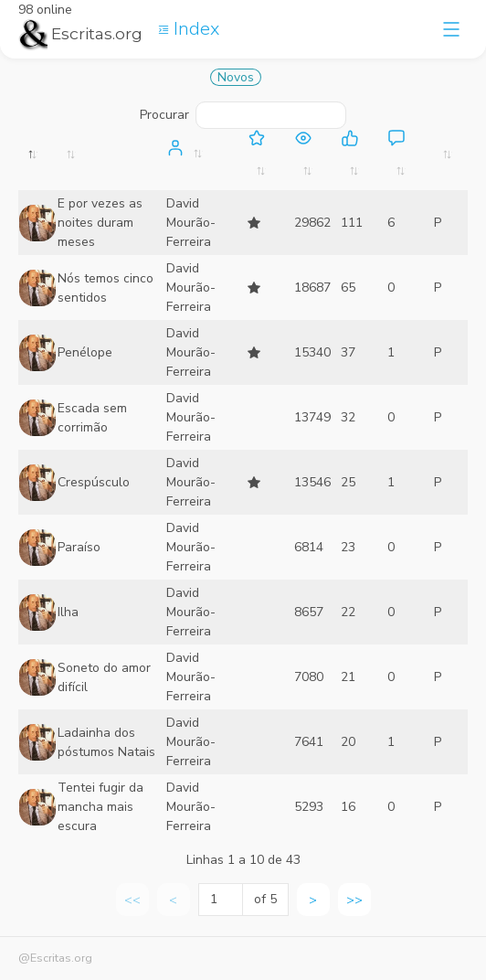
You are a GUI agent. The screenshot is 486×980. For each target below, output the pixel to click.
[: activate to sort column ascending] (111, 160)
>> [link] (354, 900)
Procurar (243, 115)
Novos (236, 77)
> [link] (313, 900)
